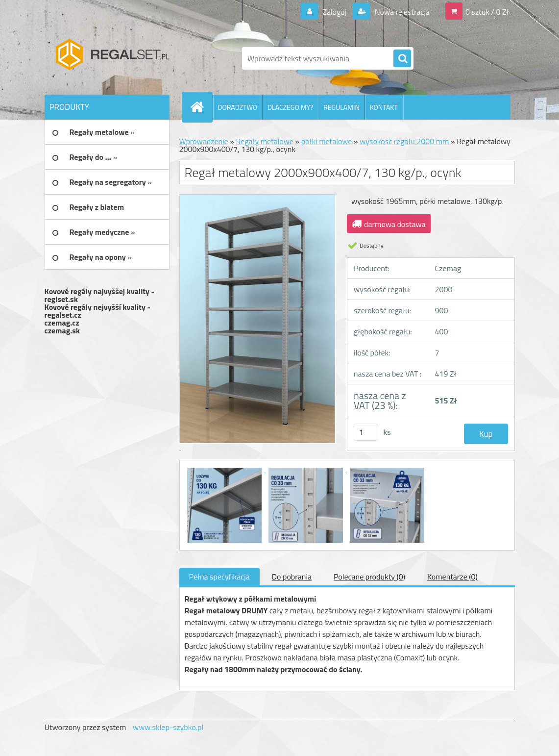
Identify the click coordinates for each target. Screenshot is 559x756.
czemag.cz (62, 323)
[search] (402, 59)
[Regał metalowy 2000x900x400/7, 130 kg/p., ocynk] (225, 469)
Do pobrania (292, 577)
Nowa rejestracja (401, 12)
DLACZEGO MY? (290, 107)
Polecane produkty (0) (369, 577)
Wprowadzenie (204, 141)
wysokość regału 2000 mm (404, 141)
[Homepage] (201, 107)
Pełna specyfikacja (219, 577)
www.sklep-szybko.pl (168, 727)
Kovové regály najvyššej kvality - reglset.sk (100, 295)
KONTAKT (384, 107)
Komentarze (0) (452, 577)
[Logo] (112, 58)
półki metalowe (327, 141)
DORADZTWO (238, 107)
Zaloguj (334, 12)
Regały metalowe (265, 141)
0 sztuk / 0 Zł (487, 12)
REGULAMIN (341, 107)
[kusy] (366, 432)
